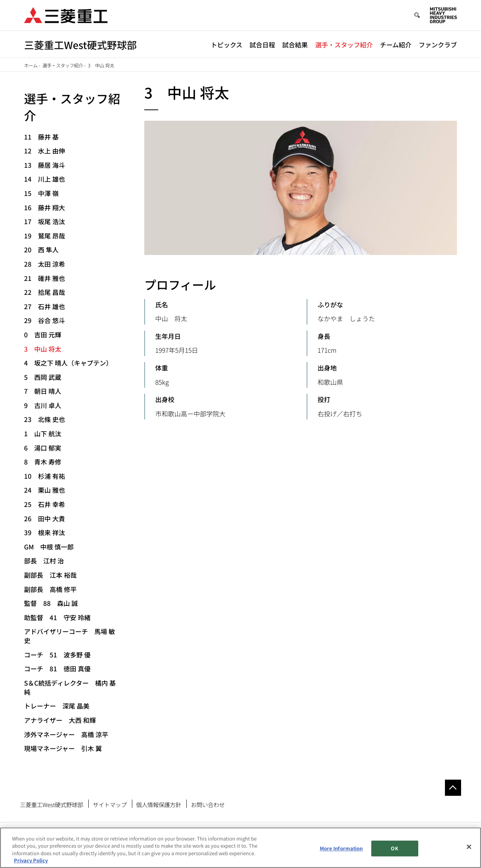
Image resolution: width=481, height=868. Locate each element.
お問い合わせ (208, 804)
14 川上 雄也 (45, 179)
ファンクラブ (438, 45)
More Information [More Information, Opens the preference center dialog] (341, 848)
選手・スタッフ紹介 (344, 45)
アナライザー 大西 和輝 (60, 720)
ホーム (31, 65)
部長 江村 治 (44, 561)
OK (394, 848)
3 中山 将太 (43, 349)
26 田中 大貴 (45, 518)
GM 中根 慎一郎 (49, 547)
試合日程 (262, 45)
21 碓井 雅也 (45, 278)
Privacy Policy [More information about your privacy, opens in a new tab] (31, 860)
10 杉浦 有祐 (45, 476)
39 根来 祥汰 (45, 532)
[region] (240, 848)
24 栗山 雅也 (45, 490)
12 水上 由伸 (45, 151)
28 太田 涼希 (45, 264)
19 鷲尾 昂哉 (45, 236)
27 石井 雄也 (45, 306)
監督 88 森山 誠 (51, 603)
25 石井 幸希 (45, 504)
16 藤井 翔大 (45, 207)
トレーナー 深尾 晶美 (57, 706)
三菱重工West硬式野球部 (51, 804)
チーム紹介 (396, 45)
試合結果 (295, 45)
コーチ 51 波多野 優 (57, 655)
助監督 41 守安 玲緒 (57, 617)
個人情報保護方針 (159, 804)
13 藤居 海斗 (45, 165)
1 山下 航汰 (43, 433)
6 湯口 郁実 (43, 448)
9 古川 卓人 (43, 405)
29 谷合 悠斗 (45, 320)
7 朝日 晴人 (43, 391)
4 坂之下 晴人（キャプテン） (68, 363)
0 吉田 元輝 (43, 335)
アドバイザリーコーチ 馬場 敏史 (70, 636)
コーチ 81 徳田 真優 (57, 668)
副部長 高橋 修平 (50, 589)
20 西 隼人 (41, 250)
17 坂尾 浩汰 (45, 221)
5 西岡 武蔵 (43, 377)
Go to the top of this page (453, 788)
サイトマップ (110, 804)
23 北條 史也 (45, 419)
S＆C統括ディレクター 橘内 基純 (70, 687)
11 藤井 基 (41, 137)
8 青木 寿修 (43, 462)
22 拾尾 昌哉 (45, 292)
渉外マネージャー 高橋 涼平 (66, 734)
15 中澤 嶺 (41, 193)
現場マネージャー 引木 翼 (63, 748)
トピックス (227, 45)
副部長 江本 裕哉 (50, 575)
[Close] (469, 847)
